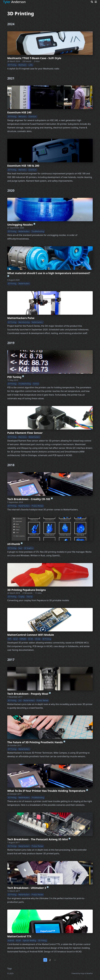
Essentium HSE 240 (19, 112)
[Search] (92, 2)
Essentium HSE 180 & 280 (23, 166)
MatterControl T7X (19, 936)
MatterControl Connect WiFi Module (31, 635)
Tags (10, 969)
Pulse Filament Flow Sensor (25, 433)
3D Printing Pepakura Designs (27, 590)
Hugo (82, 973)
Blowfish (90, 973)
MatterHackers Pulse (21, 318)
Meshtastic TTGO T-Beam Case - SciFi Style (34, 58)
